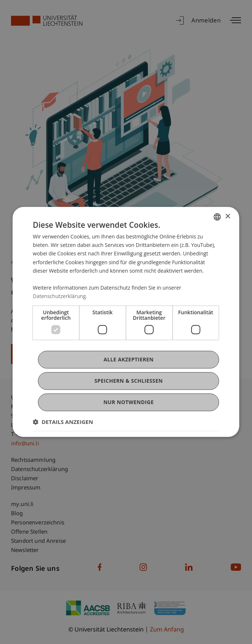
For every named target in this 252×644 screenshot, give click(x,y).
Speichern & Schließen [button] (129, 381)
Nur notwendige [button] (129, 402)
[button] (63, 422)
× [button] (228, 217)
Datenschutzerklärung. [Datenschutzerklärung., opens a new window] (60, 296)
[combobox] (217, 217)
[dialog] (126, 322)
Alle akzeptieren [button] (129, 359)
